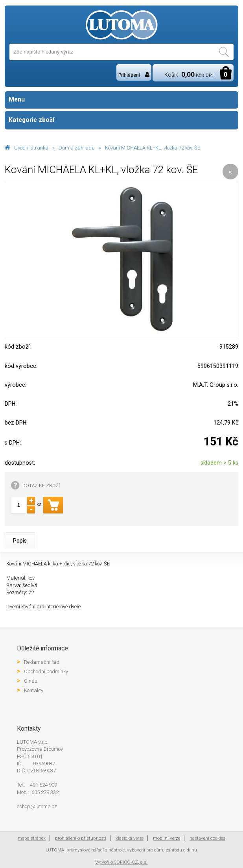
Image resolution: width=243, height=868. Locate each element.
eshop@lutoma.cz (37, 806)
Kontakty (34, 690)
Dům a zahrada (77, 148)
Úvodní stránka (31, 148)
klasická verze (130, 838)
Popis (20, 541)
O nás (31, 681)
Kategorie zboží (121, 120)
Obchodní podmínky (46, 671)
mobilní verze (167, 838)
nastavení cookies (207, 838)
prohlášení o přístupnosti (81, 838)
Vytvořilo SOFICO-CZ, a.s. (121, 862)
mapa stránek (32, 838)
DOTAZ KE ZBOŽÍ (41, 486)
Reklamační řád (42, 662)
